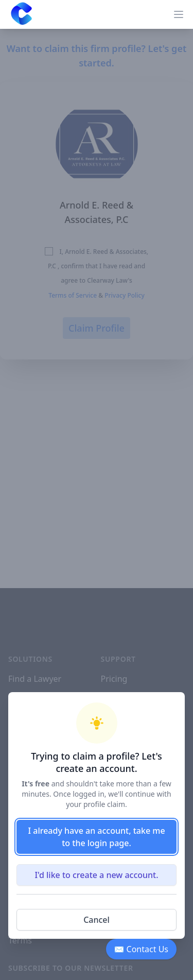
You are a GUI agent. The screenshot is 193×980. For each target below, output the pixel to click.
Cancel (97, 920)
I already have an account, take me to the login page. (96, 837)
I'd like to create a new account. (96, 875)
